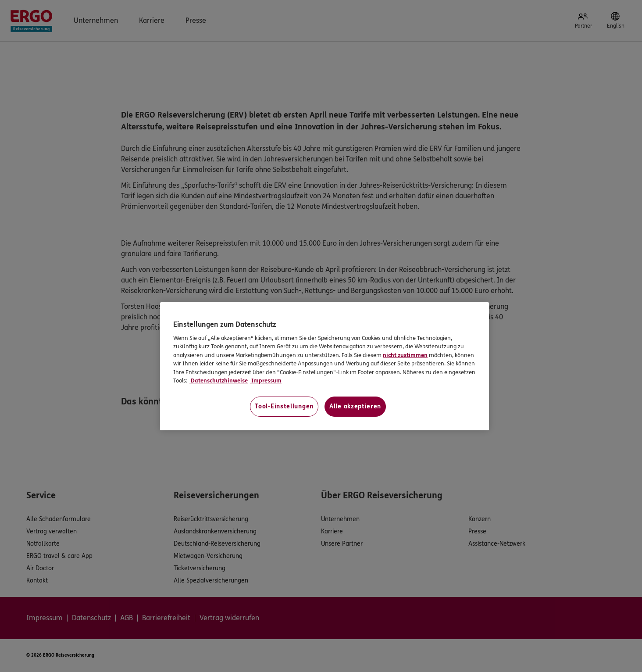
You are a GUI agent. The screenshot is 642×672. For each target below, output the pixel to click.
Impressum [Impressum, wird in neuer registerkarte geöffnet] (266, 381)
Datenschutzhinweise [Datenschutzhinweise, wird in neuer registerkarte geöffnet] (219, 381)
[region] (325, 366)
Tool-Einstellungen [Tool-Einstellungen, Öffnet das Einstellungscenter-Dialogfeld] (284, 406)
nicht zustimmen (405, 355)
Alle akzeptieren (355, 406)
